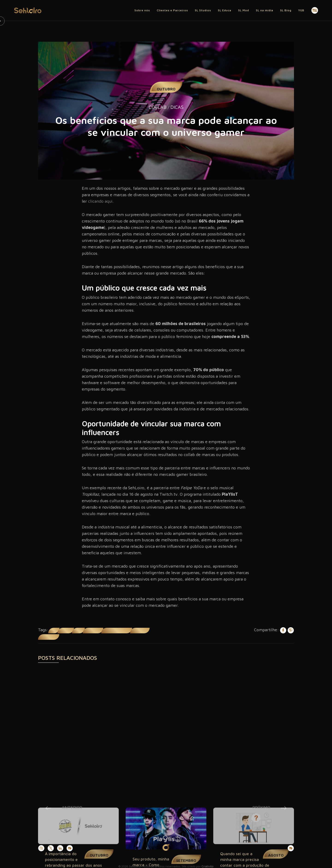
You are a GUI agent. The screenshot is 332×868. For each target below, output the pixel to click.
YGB (301, 10)
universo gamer (49, 637)
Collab (158, 107)
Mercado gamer (93, 630)
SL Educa (225, 10)
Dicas (177, 107)
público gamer (140, 630)
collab (54, 630)
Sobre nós (142, 10)
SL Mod (244, 10)
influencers (66, 630)
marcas (78, 630)
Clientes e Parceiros (172, 10)
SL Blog (286, 10)
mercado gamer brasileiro (117, 630)
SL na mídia (265, 10)
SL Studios (203, 10)
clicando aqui (100, 201)
